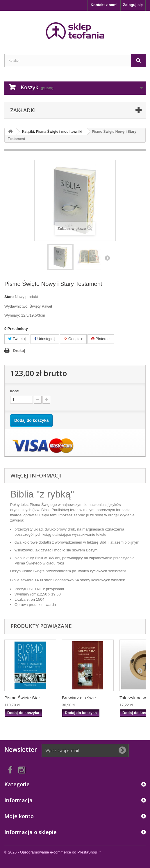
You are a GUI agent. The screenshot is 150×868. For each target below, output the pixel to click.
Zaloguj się (133, 5)
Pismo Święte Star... (24, 698)
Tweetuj (17, 339)
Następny (107, 258)
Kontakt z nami (104, 5)
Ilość (15, 391)
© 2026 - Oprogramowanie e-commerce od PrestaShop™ (53, 852)
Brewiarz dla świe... (81, 698)
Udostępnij (45, 339)
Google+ (73, 339)
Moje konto (19, 816)
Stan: (9, 297)
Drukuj (19, 351)
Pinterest (101, 339)
